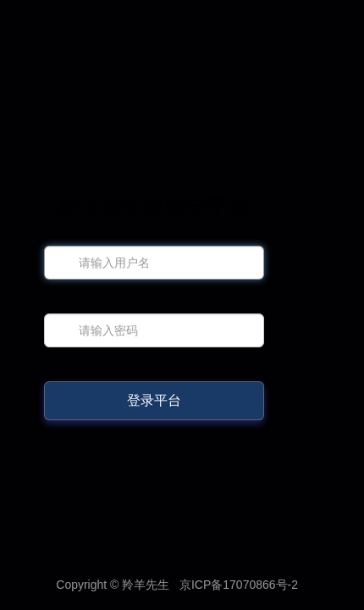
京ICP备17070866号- (239, 585)
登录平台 (154, 400)
